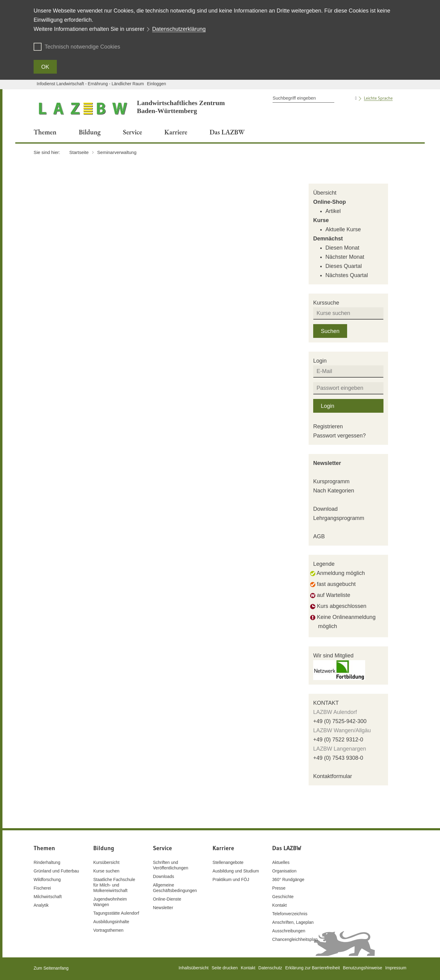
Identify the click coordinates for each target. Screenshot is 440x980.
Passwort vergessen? (339, 436)
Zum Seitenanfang (51, 968)
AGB (319, 536)
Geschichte (283, 897)
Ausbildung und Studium (236, 871)
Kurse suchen (106, 871)
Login (328, 406)
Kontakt (279, 905)
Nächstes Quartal (347, 275)
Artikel (333, 211)
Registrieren (328, 426)
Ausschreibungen (289, 931)
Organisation (284, 871)
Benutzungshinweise (362, 968)
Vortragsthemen (108, 930)
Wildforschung (47, 879)
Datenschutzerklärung (179, 29)
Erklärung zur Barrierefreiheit (312, 968)
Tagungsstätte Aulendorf (116, 913)
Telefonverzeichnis (290, 914)
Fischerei (42, 888)
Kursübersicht (106, 862)
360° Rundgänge (288, 879)
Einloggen (156, 84)
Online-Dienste (167, 899)
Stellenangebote (228, 862)
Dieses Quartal (344, 266)
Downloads (163, 876)
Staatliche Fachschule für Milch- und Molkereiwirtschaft (114, 885)
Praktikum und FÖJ (231, 879)
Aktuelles (281, 862)
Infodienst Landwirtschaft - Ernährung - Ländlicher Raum (90, 84)
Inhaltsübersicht (193, 968)
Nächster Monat (345, 257)
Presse (279, 888)
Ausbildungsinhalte (111, 922)
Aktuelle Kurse (343, 229)
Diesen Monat (342, 248)
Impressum (396, 968)
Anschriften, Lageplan (293, 922)
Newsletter (327, 463)
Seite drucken (225, 968)
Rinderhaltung (47, 862)
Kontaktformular (333, 776)
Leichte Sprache (378, 98)
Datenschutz (270, 968)
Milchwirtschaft (48, 897)
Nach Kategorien (334, 491)
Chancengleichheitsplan (295, 939)
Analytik (41, 905)
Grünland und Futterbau (56, 871)
